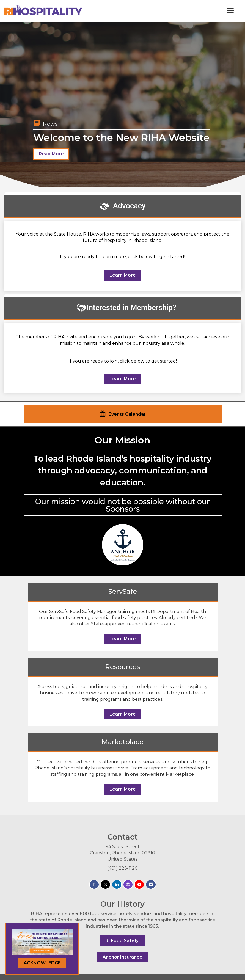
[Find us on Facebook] (94, 884)
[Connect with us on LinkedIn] (117, 884)
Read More (51, 154)
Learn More (123, 275)
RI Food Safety (123, 941)
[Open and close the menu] (161, 11)
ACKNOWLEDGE (42, 963)
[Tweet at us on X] (105, 884)
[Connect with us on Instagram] (128, 884)
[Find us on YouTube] (139, 884)
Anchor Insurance (123, 957)
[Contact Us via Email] (151, 884)
